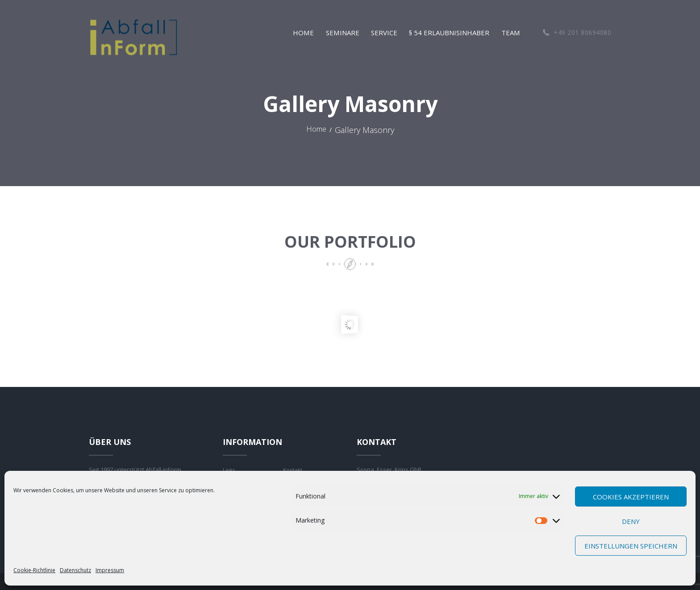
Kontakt (294, 470)
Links (230, 470)
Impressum (110, 570)
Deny (631, 521)
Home (316, 130)
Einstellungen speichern (631, 546)
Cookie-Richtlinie (34, 570)
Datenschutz (75, 570)
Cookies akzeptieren (631, 497)
